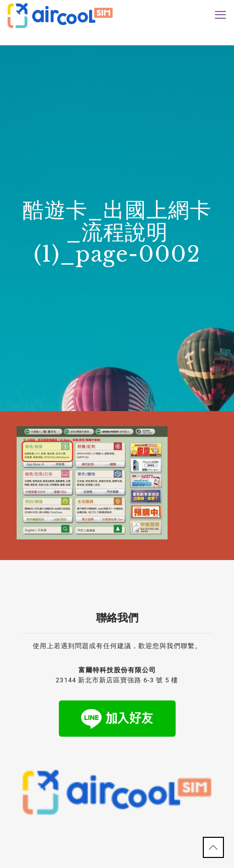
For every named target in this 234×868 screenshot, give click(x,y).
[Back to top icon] (213, 847)
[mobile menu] (220, 15)
